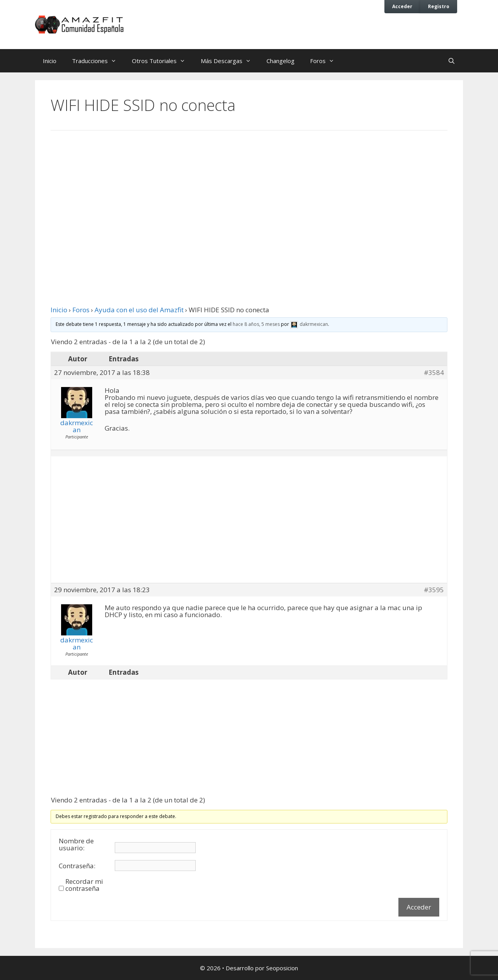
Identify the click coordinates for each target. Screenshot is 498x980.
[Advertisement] (249, 201)
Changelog (281, 61)
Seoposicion (282, 968)
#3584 (434, 373)
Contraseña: (77, 866)
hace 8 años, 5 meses (256, 324)
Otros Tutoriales (162, 61)
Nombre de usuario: (76, 845)
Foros (326, 61)
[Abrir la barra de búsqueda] (452, 61)
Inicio (50, 61)
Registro (439, 6)
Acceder (402, 6)
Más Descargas (230, 61)
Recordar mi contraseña (84, 885)
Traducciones (98, 61)
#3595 (434, 590)
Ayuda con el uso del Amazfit (139, 310)
